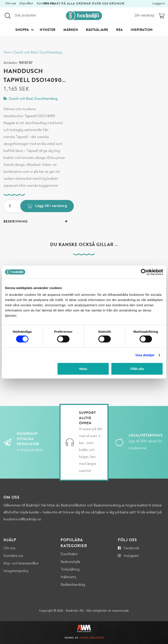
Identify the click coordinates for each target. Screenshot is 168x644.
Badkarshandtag (73, 585)
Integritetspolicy (16, 571)
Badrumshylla (70, 562)
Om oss (11, 4)
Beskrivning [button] (16, 221)
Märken (71, 30)
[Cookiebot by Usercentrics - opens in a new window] (144, 272)
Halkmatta (68, 577)
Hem (7, 53)
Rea (119, 30)
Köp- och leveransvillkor (21, 564)
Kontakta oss (13, 556)
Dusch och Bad (25, 53)
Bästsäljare (97, 30)
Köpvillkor (26, 4)
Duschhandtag (51, 53)
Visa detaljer (145, 355)
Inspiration (142, 30)
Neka (83, 369)
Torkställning (70, 570)
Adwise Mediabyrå (91, 638)
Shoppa (22, 30)
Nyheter (48, 30)
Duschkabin (69, 554)
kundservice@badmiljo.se (22, 519)
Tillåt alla (137, 369)
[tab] (35, 222)
